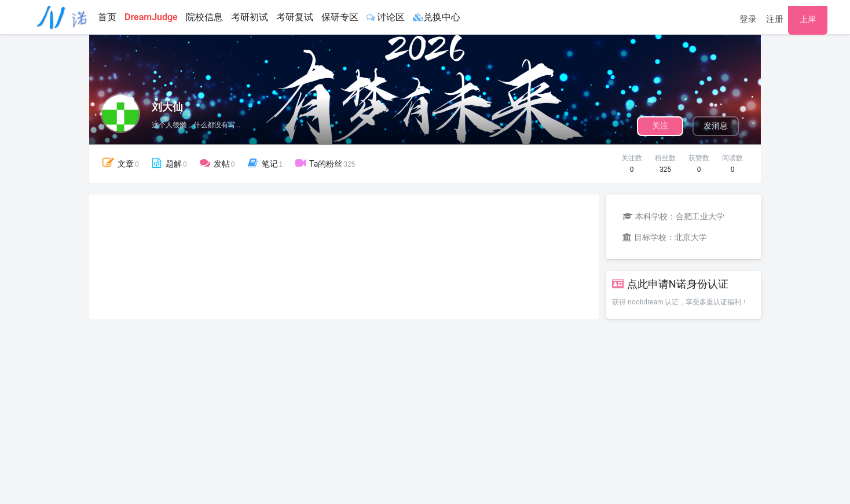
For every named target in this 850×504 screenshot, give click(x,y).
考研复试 (295, 17)
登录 (748, 19)
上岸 (808, 19)
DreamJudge (151, 17)
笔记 (264, 163)
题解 (168, 163)
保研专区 (340, 17)
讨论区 (386, 17)
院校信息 (204, 17)
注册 (775, 19)
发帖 (216, 163)
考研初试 (250, 17)
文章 (120, 163)
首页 (107, 17)
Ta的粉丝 (325, 163)
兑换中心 (437, 17)
